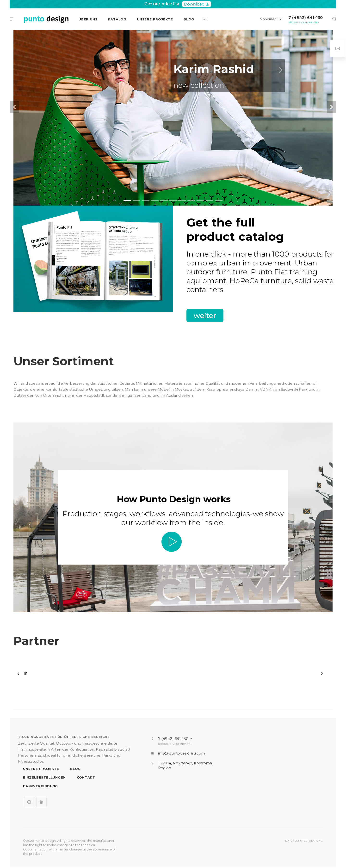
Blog (75, 769)
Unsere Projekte (41, 769)
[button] (14, 107)
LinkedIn (41, 802)
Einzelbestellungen (44, 777)
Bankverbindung (40, 786)
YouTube (29, 802)
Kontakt (86, 777)
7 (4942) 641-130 (306, 18)
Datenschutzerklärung (304, 841)
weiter (205, 315)
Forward (322, 674)
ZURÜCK (19, 674)
